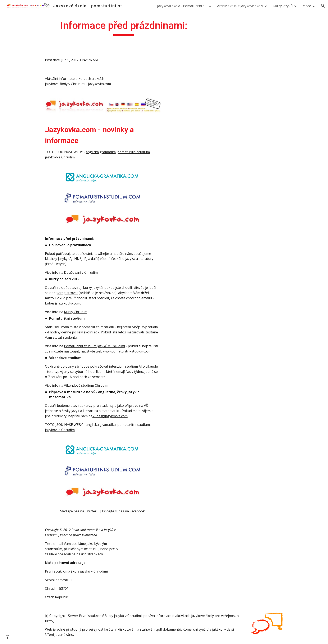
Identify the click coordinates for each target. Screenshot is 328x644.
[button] (323, 6)
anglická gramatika (101, 152)
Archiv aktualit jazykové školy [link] (240, 6)
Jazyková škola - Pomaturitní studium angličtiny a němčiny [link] (182, 6)
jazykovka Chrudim (60, 157)
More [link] (307, 6)
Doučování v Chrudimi (81, 272)
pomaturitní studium (134, 152)
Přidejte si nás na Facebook (123, 511)
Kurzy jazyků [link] (283, 6)
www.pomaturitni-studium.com (127, 351)
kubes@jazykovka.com (63, 303)
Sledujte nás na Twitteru (79, 511)
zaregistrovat (67, 293)
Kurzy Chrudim (76, 312)
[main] (124, 27)
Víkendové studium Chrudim (86, 385)
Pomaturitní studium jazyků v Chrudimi (94, 346)
